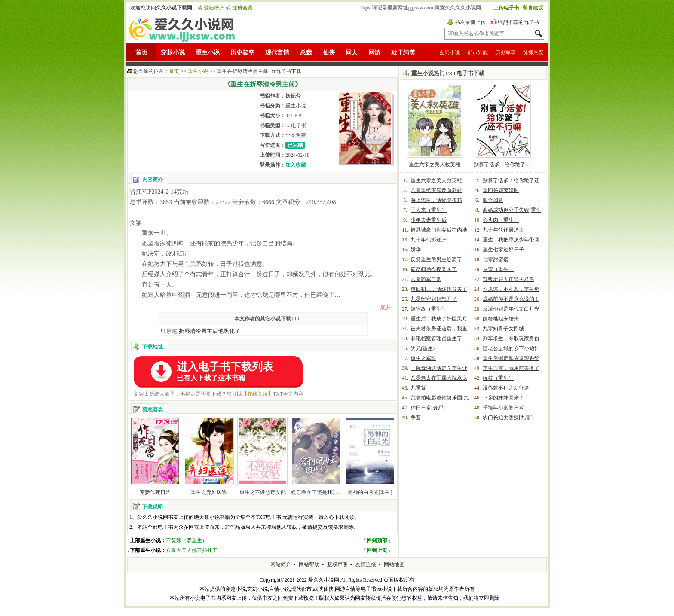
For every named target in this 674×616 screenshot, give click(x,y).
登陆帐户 (214, 8)
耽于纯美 (403, 53)
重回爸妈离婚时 (501, 190)
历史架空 (242, 53)
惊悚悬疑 (533, 52)
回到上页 (377, 550)
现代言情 (277, 53)
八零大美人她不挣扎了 (192, 550)
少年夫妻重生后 (429, 220)
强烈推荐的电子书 (518, 22)
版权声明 (337, 564)
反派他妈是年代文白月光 (511, 309)
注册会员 (242, 8)
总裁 (306, 53)
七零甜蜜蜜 (496, 259)
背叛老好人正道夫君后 (509, 279)
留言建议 (533, 8)
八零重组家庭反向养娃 (436, 190)
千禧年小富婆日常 (503, 408)
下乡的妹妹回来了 (503, 398)
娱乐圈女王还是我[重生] (319, 492)
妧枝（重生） (498, 378)
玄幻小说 (450, 52)
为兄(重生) (423, 348)
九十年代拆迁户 (429, 240)
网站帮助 (309, 564)
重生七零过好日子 (503, 250)
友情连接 (366, 564)
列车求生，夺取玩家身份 (511, 338)
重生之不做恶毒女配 (263, 492)
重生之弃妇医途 (209, 492)
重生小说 (208, 53)
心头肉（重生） (501, 220)
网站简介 (281, 564)
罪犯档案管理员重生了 (436, 338)
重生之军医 (423, 358)
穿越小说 (173, 53)
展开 (386, 307)
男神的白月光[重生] (370, 492)
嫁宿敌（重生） (429, 309)
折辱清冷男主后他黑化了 (202, 331)
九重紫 (418, 388)
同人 (352, 53)
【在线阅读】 (257, 394)
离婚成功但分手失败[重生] (513, 210)
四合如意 (493, 200)
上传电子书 (506, 8)
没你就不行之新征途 (506, 388)
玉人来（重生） (429, 210)
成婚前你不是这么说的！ (511, 299)
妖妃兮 (293, 96)
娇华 (416, 250)
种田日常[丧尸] (428, 408)
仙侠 (329, 53)
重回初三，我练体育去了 (439, 289)
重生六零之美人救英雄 (435, 165)
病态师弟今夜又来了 (434, 269)
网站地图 (394, 564)
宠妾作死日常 (155, 492)
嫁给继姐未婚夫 (501, 319)
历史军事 (505, 52)
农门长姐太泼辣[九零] (508, 418)
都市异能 (478, 52)
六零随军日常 (426, 279)
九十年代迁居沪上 (503, 230)
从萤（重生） (498, 269)
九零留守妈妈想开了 (434, 299)
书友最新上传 (470, 22)
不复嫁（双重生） (187, 540)
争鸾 (416, 418)
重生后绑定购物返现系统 (511, 358)
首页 (141, 53)
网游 (374, 53)
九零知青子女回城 (503, 329)
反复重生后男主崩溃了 (436, 259)
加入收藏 (296, 165)
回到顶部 (377, 540)
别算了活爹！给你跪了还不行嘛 (510, 165)
